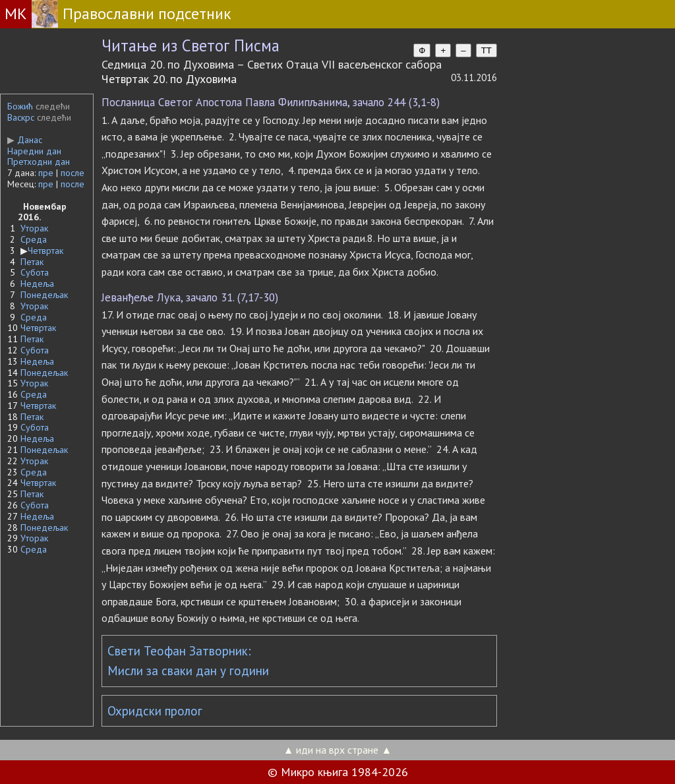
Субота (35, 272)
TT (486, 50)
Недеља (37, 284)
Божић (20, 106)
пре (46, 173)
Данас (25, 140)
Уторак (34, 228)
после (73, 173)
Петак (32, 262)
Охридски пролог (155, 711)
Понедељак (44, 295)
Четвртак (45, 251)
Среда (34, 239)
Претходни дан (39, 162)
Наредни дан (34, 151)
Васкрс (21, 117)
